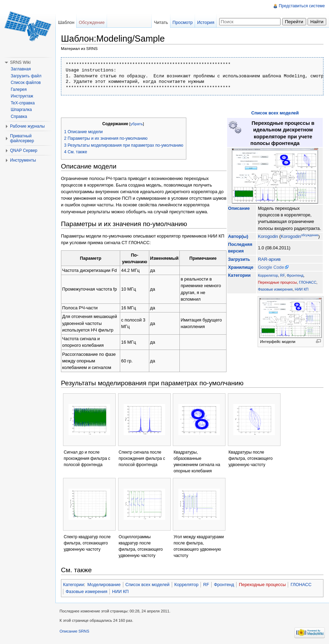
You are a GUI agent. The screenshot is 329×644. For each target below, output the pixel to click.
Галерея (19, 89)
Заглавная (21, 69)
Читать (161, 22)
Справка (19, 117)
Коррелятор (268, 275)
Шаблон (66, 22)
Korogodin (268, 236)
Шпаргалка (21, 110)
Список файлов (26, 83)
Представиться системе (302, 6)
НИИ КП (302, 289)
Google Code (271, 267)
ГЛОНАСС (308, 282)
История (206, 22)
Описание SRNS (74, 631)
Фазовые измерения (275, 289)
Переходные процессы (278, 282)
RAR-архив (269, 259)
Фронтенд (295, 275)
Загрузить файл (26, 76)
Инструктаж (22, 96)
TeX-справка (23, 103)
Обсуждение (92, 22)
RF (282, 275)
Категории (73, 585)
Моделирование (104, 585)
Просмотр (183, 22)
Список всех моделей (275, 113)
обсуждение (310, 235)
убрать (137, 124)
